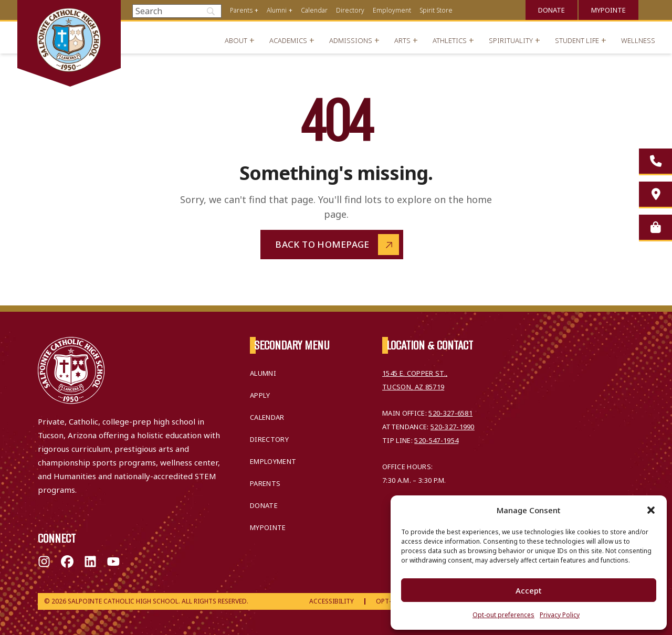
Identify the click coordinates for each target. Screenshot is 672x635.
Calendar (314, 10)
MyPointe (608, 10)
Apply (260, 395)
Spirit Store (436, 10)
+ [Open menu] (256, 10)
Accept (529, 590)
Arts (402, 40)
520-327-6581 (450, 413)
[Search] (177, 11)
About (236, 40)
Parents (241, 10)
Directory (350, 10)
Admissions (351, 40)
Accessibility (332, 601)
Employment (392, 10)
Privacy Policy (560, 615)
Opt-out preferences (503, 615)
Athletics (450, 40)
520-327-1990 (453, 427)
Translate (651, 9)
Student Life (577, 40)
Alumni (277, 10)
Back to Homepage (322, 244)
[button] (651, 510)
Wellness (638, 40)
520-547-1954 (436, 440)
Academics (288, 40)
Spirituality (511, 40)
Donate (552, 10)
